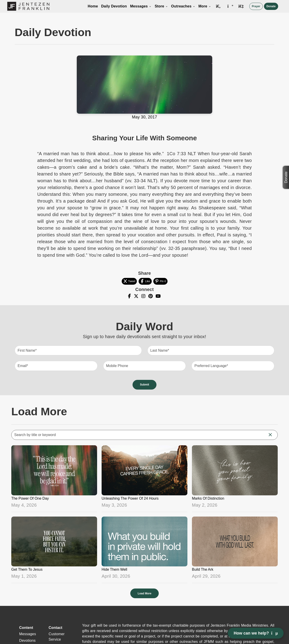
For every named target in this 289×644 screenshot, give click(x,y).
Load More (145, 593)
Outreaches (183, 6)
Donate (271, 6)
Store (161, 6)
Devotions (27, 641)
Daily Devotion (114, 6)
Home (93, 6)
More (205, 6)
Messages (141, 6)
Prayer (256, 6)
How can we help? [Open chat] (256, 633)
